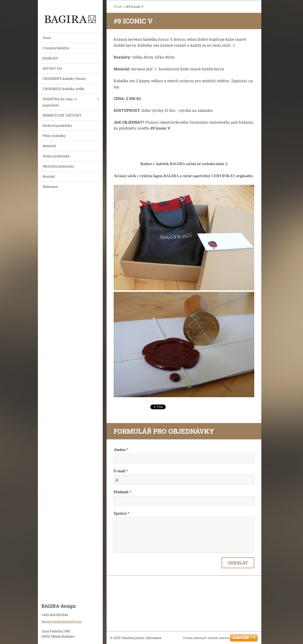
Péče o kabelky (54, 136)
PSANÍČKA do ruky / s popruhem (60, 102)
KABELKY (50, 58)
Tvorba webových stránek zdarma (206, 638)
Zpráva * (121, 513)
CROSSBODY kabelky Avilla (63, 89)
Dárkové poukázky (57, 125)
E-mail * (121, 471)
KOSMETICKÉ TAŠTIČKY (62, 115)
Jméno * (121, 449)
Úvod (47, 38)
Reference (50, 187)
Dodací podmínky (56, 156)
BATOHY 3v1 (52, 68)
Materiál (49, 146)
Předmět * (122, 492)
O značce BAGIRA (56, 48)
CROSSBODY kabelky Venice (64, 79)
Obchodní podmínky (58, 166)
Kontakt (49, 176)
